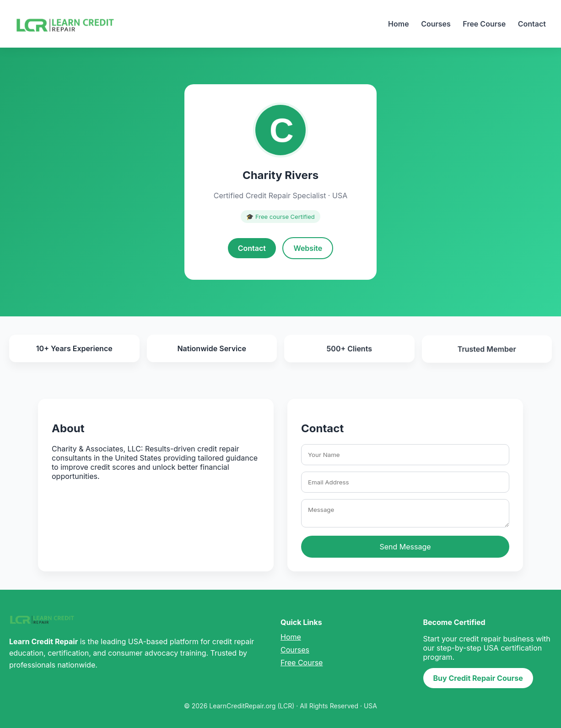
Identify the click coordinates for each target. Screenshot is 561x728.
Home (399, 24)
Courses (436, 24)
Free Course (484, 24)
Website (308, 248)
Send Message (405, 547)
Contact (532, 24)
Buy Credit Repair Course (478, 678)
